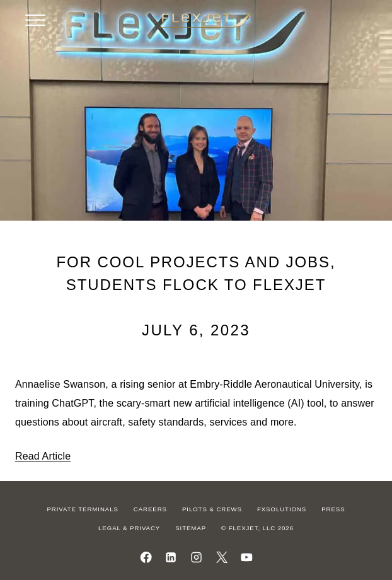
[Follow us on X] (222, 557)
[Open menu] (35, 20)
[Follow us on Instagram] (196, 557)
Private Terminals (82, 509)
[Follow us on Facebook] (146, 557)
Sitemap (191, 528)
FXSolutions (282, 509)
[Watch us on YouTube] (247, 557)
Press (333, 509)
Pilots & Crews (212, 509)
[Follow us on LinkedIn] (171, 557)
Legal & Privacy (129, 528)
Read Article (43, 456)
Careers (150, 509)
